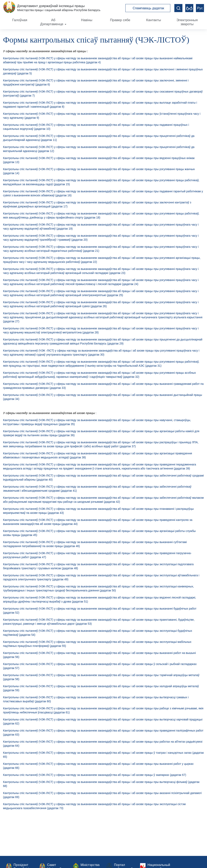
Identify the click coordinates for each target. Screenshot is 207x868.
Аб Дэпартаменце (53, 22)
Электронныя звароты (187, 22)
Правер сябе (120, 20)
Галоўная (20, 20)
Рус (200, 8)
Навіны (87, 20)
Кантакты (153, 20)
